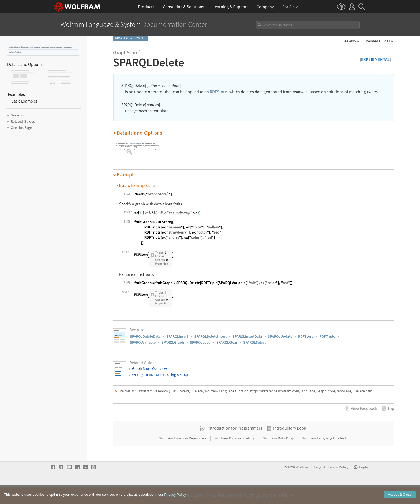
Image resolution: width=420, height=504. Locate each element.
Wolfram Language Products (325, 455)
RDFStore (32, 48)
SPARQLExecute (133, 143)
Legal (318, 484)
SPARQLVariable (143, 342)
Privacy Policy (337, 484)
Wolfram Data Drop (279, 455)
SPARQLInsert (177, 336)
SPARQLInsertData (247, 336)
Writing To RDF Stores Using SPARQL (161, 375)
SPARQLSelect (254, 342)
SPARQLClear (227, 342)
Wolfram (303, 484)
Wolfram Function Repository (183, 455)
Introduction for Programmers (235, 445)
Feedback (364, 408)
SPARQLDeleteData (145, 336)
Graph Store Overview (149, 368)
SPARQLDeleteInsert (210, 336)
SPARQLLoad (200, 342)
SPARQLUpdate (280, 336)
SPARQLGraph (173, 342)
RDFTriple (327, 336)
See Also (349, 41)
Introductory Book (290, 445)
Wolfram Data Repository (235, 455)
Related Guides (378, 41)
